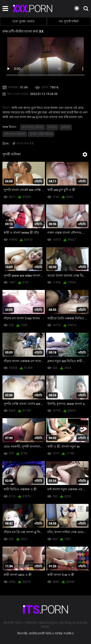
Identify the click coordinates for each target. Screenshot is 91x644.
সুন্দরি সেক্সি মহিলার (41, 134)
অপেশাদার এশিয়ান (33, 127)
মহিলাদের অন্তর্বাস (15, 134)
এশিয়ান (52, 127)
